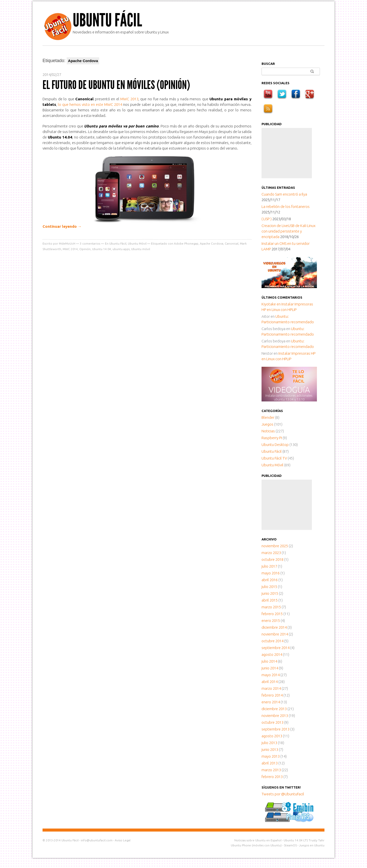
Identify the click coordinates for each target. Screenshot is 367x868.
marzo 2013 (271, 770)
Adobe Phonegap (186, 243)
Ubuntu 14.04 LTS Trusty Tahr (304, 840)
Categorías (272, 411)
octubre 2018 (272, 559)
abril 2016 (270, 580)
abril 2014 (270, 682)
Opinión (85, 249)
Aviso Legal (123, 840)
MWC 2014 (70, 249)
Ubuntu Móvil (137, 243)
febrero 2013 (272, 777)
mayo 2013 (271, 756)
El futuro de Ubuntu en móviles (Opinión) (116, 85)
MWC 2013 (129, 99)
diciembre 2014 (274, 627)
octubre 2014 (272, 641)
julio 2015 (269, 587)
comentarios (90, 243)
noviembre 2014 (275, 634)
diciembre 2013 (274, 709)
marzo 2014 (271, 688)
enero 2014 (271, 702)
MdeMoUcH (67, 243)
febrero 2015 (272, 614)
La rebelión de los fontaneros (286, 207)
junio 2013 (270, 749)
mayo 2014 (271, 675)
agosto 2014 (272, 654)
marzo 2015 (271, 607)
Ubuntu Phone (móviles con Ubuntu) (256, 845)
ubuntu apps (121, 249)
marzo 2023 (271, 553)
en (271, 304)
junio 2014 (270, 668)
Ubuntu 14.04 (102, 249)
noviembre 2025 (275, 546)
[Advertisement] (287, 153)
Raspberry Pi (272, 438)
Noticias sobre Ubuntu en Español (258, 840)
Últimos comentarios (282, 297)
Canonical (232, 243)
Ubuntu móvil (141, 249)
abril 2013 (270, 763)
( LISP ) (267, 219)
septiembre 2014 (276, 648)
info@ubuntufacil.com (97, 840)
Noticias (268, 431)
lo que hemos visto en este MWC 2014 (90, 104)
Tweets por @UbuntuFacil (283, 794)
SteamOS (290, 845)
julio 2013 (269, 743)
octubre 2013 (272, 722)
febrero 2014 (272, 695)
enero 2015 (271, 621)
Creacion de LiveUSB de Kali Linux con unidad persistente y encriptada (288, 231)
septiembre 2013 (276, 729)
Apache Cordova (212, 243)
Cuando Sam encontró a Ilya (284, 194)
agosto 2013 (272, 736)
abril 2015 (270, 600)
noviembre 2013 (275, 716)
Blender (268, 417)
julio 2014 (269, 661)
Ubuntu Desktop (275, 445)
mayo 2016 (271, 573)
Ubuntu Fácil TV (274, 458)
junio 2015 (270, 593)
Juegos (267, 424)
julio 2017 (269, 566)
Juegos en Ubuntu (312, 845)
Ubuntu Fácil (107, 20)
